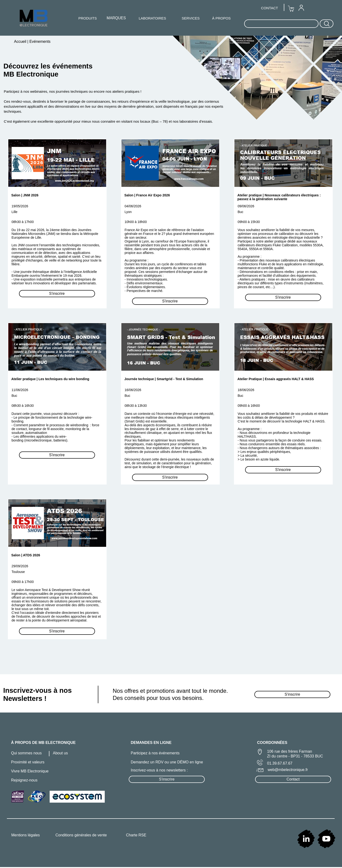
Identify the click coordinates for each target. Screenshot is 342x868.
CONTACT (269, 8)
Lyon (128, 212)
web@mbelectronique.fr (288, 770)
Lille (15, 212)
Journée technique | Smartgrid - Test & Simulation (164, 379)
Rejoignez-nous (24, 780)
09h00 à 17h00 (23, 582)
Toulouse (18, 572)
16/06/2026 (133, 390)
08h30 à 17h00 (23, 222)
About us (60, 753)
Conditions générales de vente (81, 835)
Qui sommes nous (26, 753)
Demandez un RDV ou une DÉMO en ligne (167, 762)
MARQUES (116, 18)
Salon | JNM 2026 (25, 195)
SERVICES (191, 18)
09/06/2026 (246, 206)
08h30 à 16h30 (23, 406)
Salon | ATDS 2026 (26, 555)
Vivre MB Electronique (30, 771)
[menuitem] (301, 8)
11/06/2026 (20, 390)
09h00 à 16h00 (249, 406)
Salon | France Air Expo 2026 (147, 195)
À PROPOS (221, 18)
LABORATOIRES (152, 18)
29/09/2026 (20, 566)
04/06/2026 (133, 206)
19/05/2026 (20, 206)
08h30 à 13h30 (136, 406)
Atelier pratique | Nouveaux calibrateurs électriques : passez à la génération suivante (279, 197)
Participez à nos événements (155, 753)
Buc (241, 212)
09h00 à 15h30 (249, 222)
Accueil (21, 41)
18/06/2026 (246, 390)
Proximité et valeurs (28, 762)
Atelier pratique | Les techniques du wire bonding (50, 379)
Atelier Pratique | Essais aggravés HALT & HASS (276, 379)
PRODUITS (88, 18)
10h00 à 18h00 (136, 222)
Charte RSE (136, 835)
